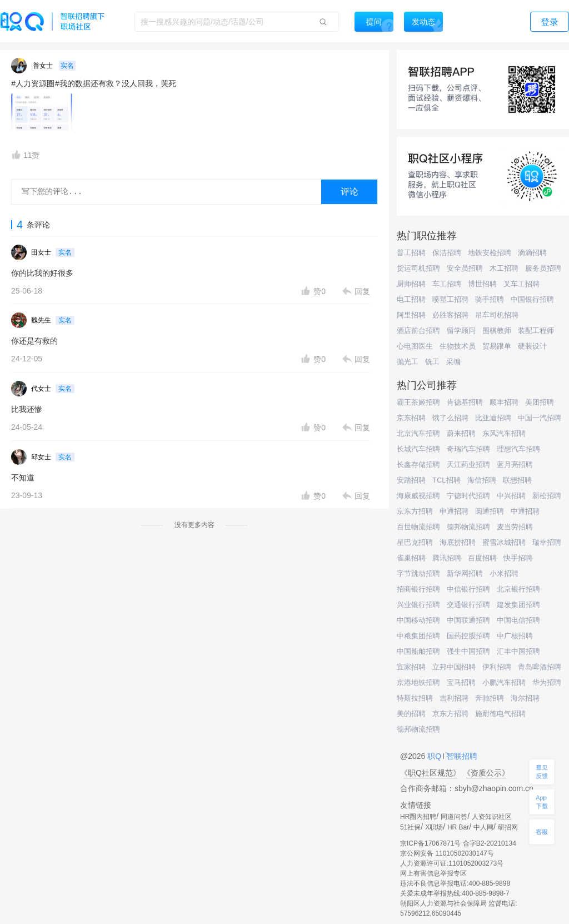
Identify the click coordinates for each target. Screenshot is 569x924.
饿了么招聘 (450, 418)
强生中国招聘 (468, 651)
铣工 (432, 362)
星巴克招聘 (415, 542)
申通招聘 (454, 511)
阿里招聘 (411, 315)
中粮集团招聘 (418, 636)
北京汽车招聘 (418, 433)
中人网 (483, 827)
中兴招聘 (511, 496)
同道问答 (454, 817)
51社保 (410, 827)
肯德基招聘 (465, 402)
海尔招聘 (525, 698)
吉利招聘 (454, 698)
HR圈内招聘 (418, 817)
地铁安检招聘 (490, 253)
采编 (453, 362)
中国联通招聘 (468, 620)
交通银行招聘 (468, 605)
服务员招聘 (543, 268)
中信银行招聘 (468, 589)
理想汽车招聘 (518, 449)
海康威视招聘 (418, 496)
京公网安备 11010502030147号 (447, 853)
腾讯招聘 (447, 558)
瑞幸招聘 (547, 542)
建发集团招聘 (518, 605)
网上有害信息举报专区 (433, 873)
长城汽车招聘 (418, 449)
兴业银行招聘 (418, 605)
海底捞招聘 (458, 542)
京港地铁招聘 (418, 682)
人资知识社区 (492, 817)
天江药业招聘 (468, 465)
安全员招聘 (465, 268)
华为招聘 (547, 682)
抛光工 (408, 362)
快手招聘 (518, 558)
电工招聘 (411, 299)
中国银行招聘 (532, 299)
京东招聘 (411, 418)
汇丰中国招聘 (518, 651)
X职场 (434, 827)
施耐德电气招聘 (500, 714)
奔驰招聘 (490, 698)
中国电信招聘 (518, 620)
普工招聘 (411, 253)
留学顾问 (461, 331)
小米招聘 (504, 573)
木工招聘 (504, 268)
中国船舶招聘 (418, 651)
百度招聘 (482, 558)
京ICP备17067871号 (430, 843)
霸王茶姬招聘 (418, 402)
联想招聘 (517, 480)
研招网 (508, 827)
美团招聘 (540, 402)
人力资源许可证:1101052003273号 (452, 863)
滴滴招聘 (532, 253)
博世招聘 (482, 284)
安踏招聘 (411, 480)
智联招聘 (461, 756)
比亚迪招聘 (493, 418)
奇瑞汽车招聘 (468, 449)
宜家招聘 (411, 667)
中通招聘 (525, 511)
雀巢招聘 (411, 558)
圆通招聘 (490, 511)
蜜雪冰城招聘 (504, 542)
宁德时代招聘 (468, 496)
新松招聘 (547, 496)
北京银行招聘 (518, 589)
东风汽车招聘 (504, 433)
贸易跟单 (497, 346)
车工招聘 (447, 284)
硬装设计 (532, 346)
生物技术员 (458, 346)
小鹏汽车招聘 (504, 682)
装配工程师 (536, 331)
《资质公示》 (486, 773)
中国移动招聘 (418, 620)
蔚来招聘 (461, 433)
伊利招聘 (497, 667)
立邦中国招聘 (454, 667)
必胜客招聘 (450, 315)
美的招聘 (411, 714)
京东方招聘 (415, 511)
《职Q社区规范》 (430, 773)
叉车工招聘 (521, 284)
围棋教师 (497, 331)
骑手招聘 (490, 299)
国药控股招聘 (468, 636)
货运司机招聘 (418, 268)
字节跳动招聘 (418, 573)
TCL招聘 (446, 480)
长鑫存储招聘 (418, 465)
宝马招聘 (461, 682)
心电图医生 (415, 346)
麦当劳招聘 (515, 527)
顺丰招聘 (504, 402)
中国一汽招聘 (540, 418)
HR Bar (458, 827)
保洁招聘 (447, 253)
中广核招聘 (515, 636)
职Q (435, 756)
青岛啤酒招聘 (540, 667)
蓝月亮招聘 (515, 465)
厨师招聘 (411, 284)
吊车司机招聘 (497, 315)
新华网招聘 (465, 573)
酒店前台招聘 (418, 331)
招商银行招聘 (418, 589)
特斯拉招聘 (415, 698)
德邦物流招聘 (468, 527)
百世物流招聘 (418, 527)
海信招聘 (482, 480)
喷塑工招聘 (450, 299)
